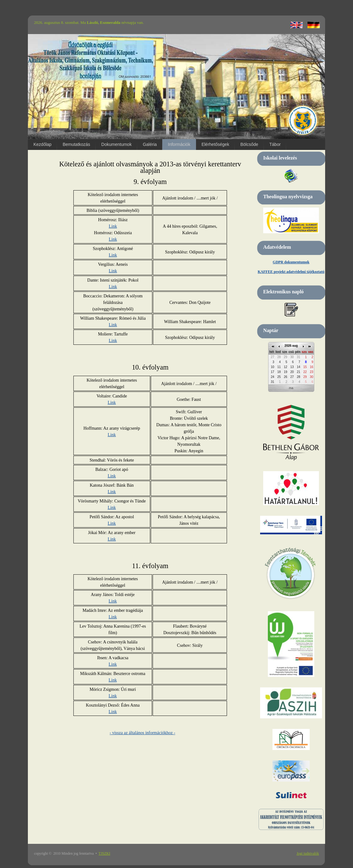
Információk (179, 144)
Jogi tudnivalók (308, 854)
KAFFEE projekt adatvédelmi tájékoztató (291, 272)
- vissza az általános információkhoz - (142, 733)
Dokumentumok (116, 144)
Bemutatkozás (76, 144)
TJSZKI (104, 854)
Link (113, 226)
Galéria (150, 144)
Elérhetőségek (216, 144)
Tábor (275, 144)
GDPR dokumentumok (291, 262)
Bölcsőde (249, 144)
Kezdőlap (42, 144)
